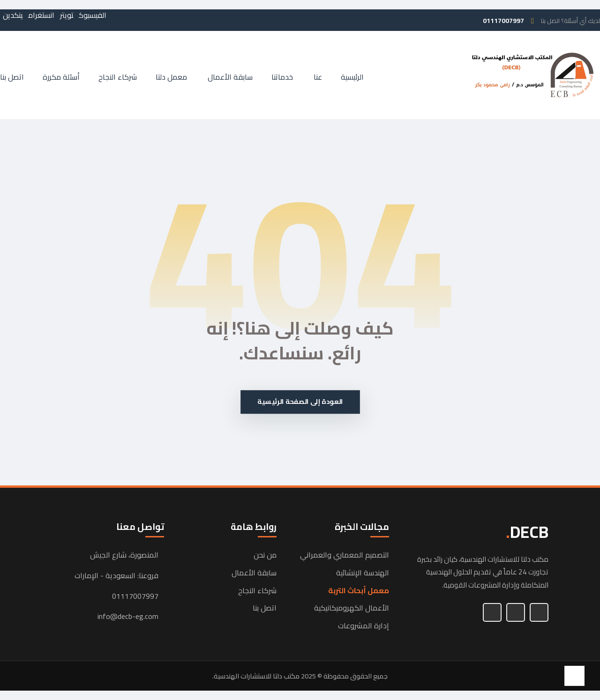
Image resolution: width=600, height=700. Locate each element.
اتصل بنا (265, 608)
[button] (93, 15)
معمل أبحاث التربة (359, 591)
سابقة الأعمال (254, 573)
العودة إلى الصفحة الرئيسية (300, 402)
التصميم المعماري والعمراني (345, 555)
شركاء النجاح (257, 591)
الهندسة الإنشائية (363, 573)
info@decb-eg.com (128, 617)
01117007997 (135, 596)
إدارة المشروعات (364, 626)
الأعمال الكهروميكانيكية (352, 608)
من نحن (265, 555)
